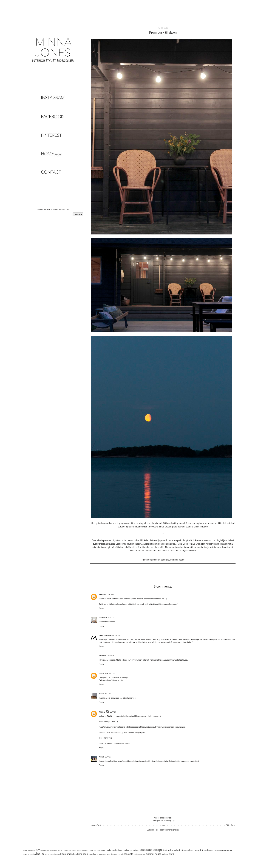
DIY (38, 850)
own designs (112, 854)
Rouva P (103, 618)
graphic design (29, 854)
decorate (165, 560)
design (157, 850)
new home (94, 854)
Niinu (101, 757)
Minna (102, 712)
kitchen (74, 854)
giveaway (227, 850)
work (171, 854)
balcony (156, 560)
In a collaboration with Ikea (70, 850)
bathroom (111, 850)
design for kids (170, 850)
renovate (128, 854)
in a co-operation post (53, 854)
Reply (101, 608)
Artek (25, 850)
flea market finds (198, 850)
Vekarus (103, 594)
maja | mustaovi (106, 635)
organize (102, 854)
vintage (165, 854)
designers (184, 850)
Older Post (230, 825)
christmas (128, 850)
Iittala (43, 850)
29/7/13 (111, 594)
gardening (218, 850)
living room (83, 854)
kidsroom (65, 854)
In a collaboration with (53, 850)
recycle (121, 854)
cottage (136, 850)
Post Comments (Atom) (169, 830)
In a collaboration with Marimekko (93, 850)
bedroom (119, 850)
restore (137, 854)
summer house (177, 560)
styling (143, 854)
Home (163, 825)
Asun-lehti (32, 850)
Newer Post (96, 825)
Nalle (101, 694)
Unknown (103, 673)
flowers (210, 850)
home (40, 854)
